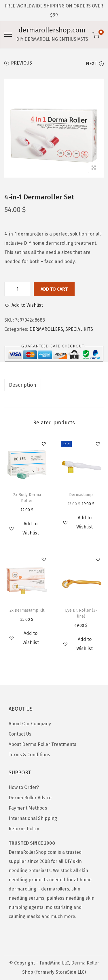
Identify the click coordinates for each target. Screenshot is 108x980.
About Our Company (30, 724)
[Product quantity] (17, 289)
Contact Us (20, 734)
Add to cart (54, 289)
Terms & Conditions (29, 755)
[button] (24, 305)
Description (23, 385)
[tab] (54, 385)
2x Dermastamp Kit (27, 610)
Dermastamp (81, 495)
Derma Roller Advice (30, 798)
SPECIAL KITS (79, 329)
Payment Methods (28, 808)
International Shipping (33, 818)
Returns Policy (24, 829)
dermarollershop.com (52, 30)
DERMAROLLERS (46, 329)
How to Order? (24, 787)
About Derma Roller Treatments (42, 744)
